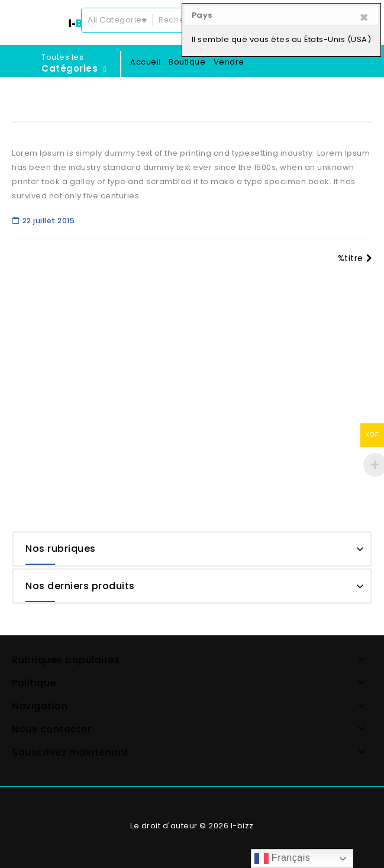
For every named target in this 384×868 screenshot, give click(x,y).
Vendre (229, 62)
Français (282, 859)
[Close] (364, 18)
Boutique (187, 62)
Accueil (146, 62)
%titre (355, 258)
